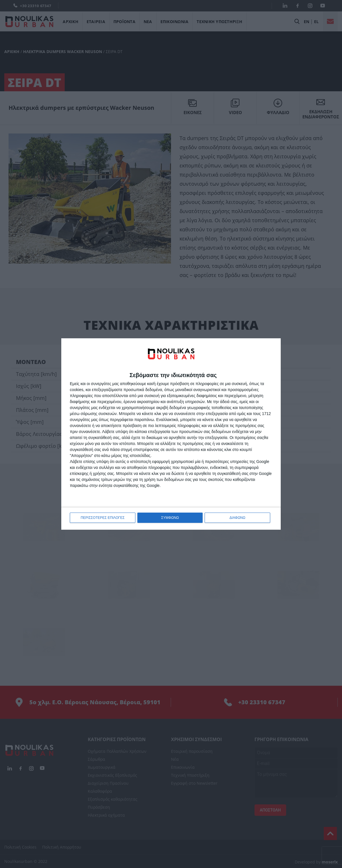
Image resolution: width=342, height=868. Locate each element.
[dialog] (171, 434)
